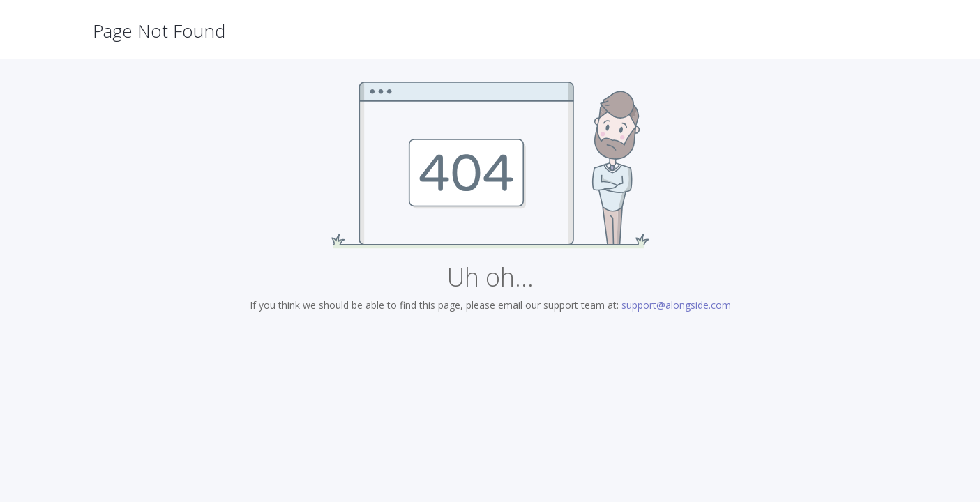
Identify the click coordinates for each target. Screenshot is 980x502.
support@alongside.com (676, 305)
